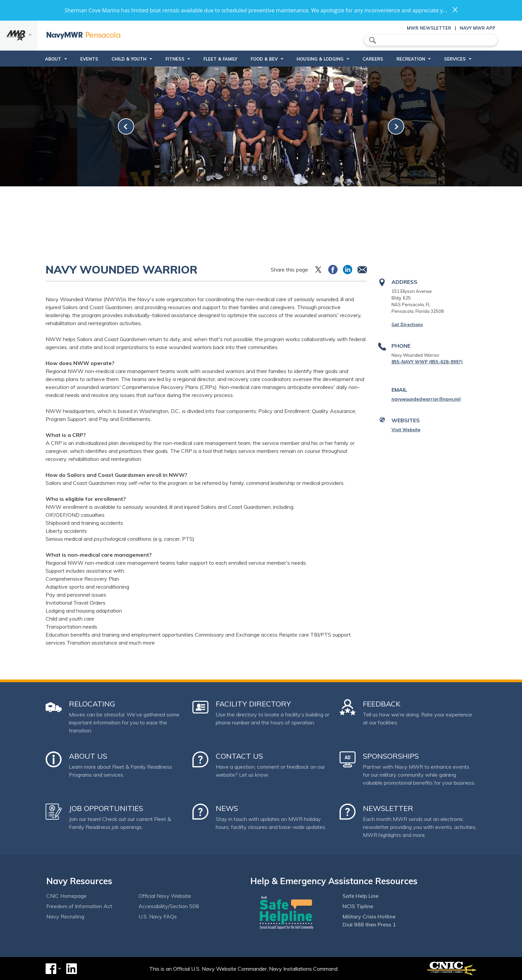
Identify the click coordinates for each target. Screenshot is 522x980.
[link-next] (396, 127)
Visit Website (406, 430)
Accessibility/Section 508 (169, 906)
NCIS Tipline (358, 906)
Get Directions (407, 324)
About (53, 59)
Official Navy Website (165, 896)
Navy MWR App (478, 28)
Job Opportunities (106, 808)
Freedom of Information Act (79, 906)
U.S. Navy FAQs (158, 916)
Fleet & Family (220, 59)
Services (455, 59)
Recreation (411, 59)
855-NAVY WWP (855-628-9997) (427, 362)
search (373, 40)
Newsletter (388, 808)
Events (89, 59)
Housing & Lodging (320, 59)
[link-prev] (126, 127)
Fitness (175, 59)
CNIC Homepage (66, 896)
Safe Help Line (361, 896)
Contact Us (239, 756)
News (227, 808)
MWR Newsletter (429, 28)
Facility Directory (253, 704)
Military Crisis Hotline (369, 916)
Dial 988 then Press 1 (369, 924)
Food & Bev (264, 59)
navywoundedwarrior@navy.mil (426, 399)
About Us (88, 756)
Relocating (92, 704)
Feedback (382, 704)
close (455, 10)
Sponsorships (391, 756)
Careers (373, 59)
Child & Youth (129, 59)
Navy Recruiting (65, 916)
